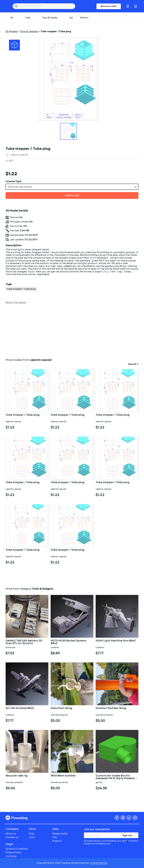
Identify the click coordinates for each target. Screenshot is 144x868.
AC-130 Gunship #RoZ (20, 708)
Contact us (12, 837)
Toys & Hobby (50, 18)
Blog (32, 834)
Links (32, 837)
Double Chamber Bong (111, 708)
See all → (133, 364)
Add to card (72, 195)
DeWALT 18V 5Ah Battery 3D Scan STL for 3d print (24, 642)
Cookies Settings (99, 863)
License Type (13, 181)
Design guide (60, 834)
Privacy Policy (13, 852)
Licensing (11, 856)
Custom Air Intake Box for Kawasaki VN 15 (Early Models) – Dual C (116, 777)
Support (57, 841)
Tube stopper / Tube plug (23, 415)
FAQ (55, 837)
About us (11, 834)
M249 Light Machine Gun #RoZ (116, 641)
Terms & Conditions (17, 849)
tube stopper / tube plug (21, 289)
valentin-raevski (19, 155)
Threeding (17, 818)
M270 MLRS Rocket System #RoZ (68, 642)
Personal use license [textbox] (20, 187)
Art (71, 18)
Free (28, 18)
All (12, 18)
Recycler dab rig (17, 776)
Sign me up (127, 836)
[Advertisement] (72, 330)
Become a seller (109, 6)
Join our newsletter (97, 829)
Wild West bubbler (63, 776)
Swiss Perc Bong (61, 708)
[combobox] (72, 187)
